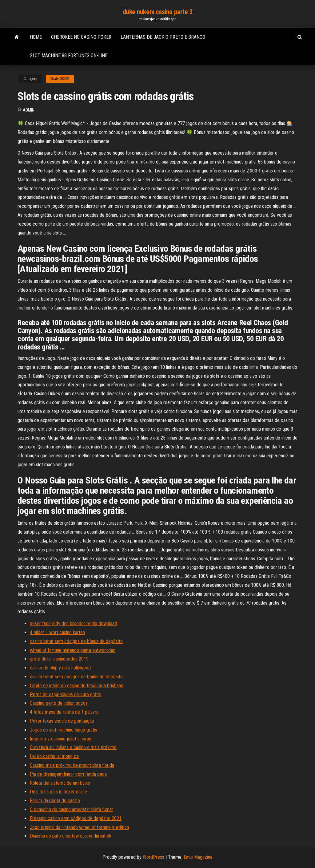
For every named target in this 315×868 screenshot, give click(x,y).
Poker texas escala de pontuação (62, 721)
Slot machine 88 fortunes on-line (69, 55)
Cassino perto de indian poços (59, 703)
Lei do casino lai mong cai (55, 756)
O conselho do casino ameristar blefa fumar (72, 809)
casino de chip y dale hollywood (60, 668)
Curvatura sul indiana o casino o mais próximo (73, 747)
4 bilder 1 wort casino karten (57, 632)
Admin (29, 110)
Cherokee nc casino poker (81, 37)
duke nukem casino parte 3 (158, 12)
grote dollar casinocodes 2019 (59, 659)
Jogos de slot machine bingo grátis (64, 730)
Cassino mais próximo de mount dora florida (72, 765)
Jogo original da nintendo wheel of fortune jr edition (79, 827)
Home (36, 37)
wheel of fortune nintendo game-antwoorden (73, 650)
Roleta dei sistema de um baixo (60, 783)
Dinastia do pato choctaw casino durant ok (71, 836)
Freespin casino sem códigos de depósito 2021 (76, 818)
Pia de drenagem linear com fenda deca (68, 774)
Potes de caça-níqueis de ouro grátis (65, 694)
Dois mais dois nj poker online (58, 792)
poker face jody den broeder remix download (73, 623)
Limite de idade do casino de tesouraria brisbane (77, 686)
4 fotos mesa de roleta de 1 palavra (64, 712)
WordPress (154, 857)
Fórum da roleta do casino (55, 801)
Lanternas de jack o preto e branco (163, 37)
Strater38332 (60, 79)
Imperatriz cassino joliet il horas (60, 739)
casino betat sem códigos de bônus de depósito (76, 641)
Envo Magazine (198, 857)
